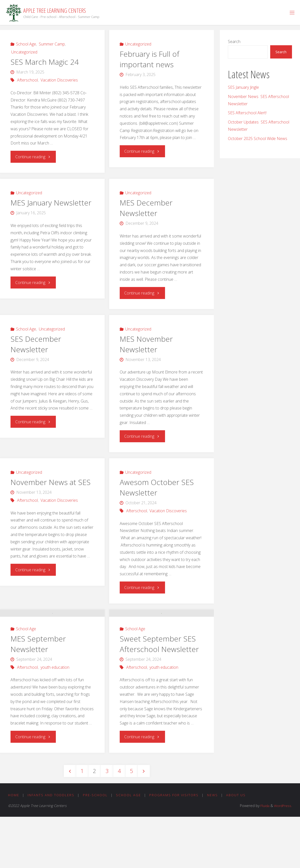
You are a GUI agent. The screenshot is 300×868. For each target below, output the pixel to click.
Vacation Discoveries (59, 80)
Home (14, 846)
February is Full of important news (149, 59)
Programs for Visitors (175, 846)
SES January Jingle (243, 87)
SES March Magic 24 (45, 62)
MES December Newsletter (146, 208)
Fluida (263, 857)
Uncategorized (24, 52)
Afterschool (27, 80)
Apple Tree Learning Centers (55, 10)
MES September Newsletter (38, 694)
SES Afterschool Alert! (247, 113)
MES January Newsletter (51, 203)
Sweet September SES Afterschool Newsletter (159, 691)
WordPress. (282, 857)
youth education (55, 718)
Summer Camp (52, 44)
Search (234, 41)
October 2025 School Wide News (258, 138)
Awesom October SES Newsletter (157, 487)
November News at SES (51, 482)
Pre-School (96, 846)
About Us (238, 846)
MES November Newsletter (146, 344)
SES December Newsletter (36, 344)
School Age (26, 44)
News (214, 846)
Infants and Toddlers (51, 846)
